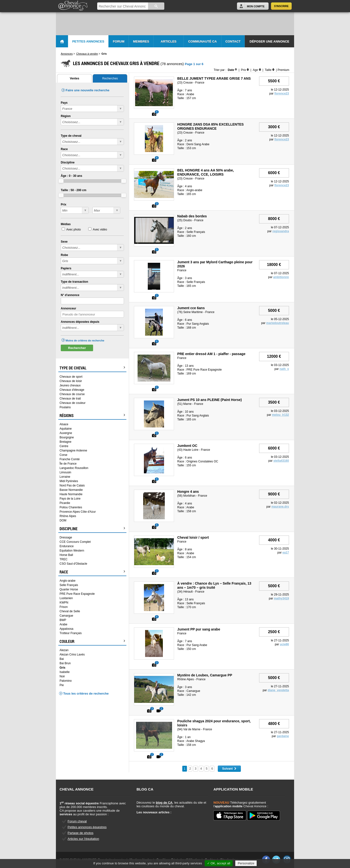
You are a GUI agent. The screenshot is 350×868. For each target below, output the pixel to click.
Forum (119, 41)
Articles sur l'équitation (83, 839)
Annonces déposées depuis (80, 322)
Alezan (64, 650)
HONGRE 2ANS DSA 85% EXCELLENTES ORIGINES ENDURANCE (210, 126)
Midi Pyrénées (69, 481)
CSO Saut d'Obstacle (73, 564)
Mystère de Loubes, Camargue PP (205, 675)
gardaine (283, 736)
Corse (63, 455)
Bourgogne (67, 437)
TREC (64, 559)
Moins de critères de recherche (85, 340)
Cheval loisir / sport (193, 537)
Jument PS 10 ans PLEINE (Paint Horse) (209, 400)
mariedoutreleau (277, 323)
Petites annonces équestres (87, 827)
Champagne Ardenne (73, 451)
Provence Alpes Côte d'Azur (78, 512)
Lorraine (65, 477)
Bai (62, 659)
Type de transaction (74, 282)
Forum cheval (77, 821)
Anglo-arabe (67, 581)
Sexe (64, 242)
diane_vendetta (278, 690)
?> (75, 210)
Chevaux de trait (70, 399)
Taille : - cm (74, 190)
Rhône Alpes (68, 516)
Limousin (65, 472)
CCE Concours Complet (75, 542)
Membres (141, 41)
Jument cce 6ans (191, 308)
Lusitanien (66, 598)
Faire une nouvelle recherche (87, 90)
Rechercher (77, 348)
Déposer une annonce (269, 41)
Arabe (63, 624)
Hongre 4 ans (188, 492)
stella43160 (281, 461)
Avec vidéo (100, 230)
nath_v (284, 369)
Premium (283, 70)
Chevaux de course (72, 394)
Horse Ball (66, 555)
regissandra (281, 231)
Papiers (66, 268)
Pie (62, 685)
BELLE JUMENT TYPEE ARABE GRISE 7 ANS (214, 78)
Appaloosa (66, 629)
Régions (92, 416)
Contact (233, 41)
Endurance (67, 546)
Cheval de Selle (70, 611)
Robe (64, 255)
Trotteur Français (71, 633)
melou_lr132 (280, 415)
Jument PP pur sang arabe (199, 629)
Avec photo (74, 230)
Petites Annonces (88, 41)
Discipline (68, 162)
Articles (169, 41)
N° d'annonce (70, 295)
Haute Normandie (71, 494)
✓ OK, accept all (219, 863)
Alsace (64, 424)
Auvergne (66, 433)
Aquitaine (66, 429)
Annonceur (68, 308)
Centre (64, 446)
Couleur (92, 641)
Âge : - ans (71, 176)
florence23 (282, 94)
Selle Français (69, 585)
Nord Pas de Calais (72, 485)
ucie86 (284, 644)
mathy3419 (281, 598)
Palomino (66, 681)
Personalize (246, 863)
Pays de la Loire (70, 499)
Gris (62, 668)
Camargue (66, 616)
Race (64, 149)
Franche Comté (70, 459)
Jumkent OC (187, 446)
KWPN (64, 603)
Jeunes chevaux (70, 385)
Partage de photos (80, 833)
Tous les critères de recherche (86, 694)
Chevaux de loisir (71, 381)
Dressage (66, 537)
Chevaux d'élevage (72, 390)
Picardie (65, 503)
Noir (62, 676)
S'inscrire (281, 6)
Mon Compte (256, 6)
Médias (66, 224)
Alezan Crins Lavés (72, 655)
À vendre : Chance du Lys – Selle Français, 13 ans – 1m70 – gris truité (214, 585)
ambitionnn (281, 277)
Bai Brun (65, 663)
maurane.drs (280, 507)
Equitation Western (72, 551)
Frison (64, 607)
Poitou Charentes (71, 507)
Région (66, 116)
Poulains (65, 407)
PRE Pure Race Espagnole (77, 594)
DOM (63, 520)
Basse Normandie (71, 490)
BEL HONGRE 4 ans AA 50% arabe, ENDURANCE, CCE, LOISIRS (206, 172)
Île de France (68, 464)
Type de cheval (71, 136)
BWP (63, 620)
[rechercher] (122, 6)
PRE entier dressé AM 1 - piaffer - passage (211, 354)
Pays (64, 103)
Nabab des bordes (192, 216)
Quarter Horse (69, 589)
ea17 (286, 553)
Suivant (229, 769)
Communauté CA (202, 41)
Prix (64, 204)
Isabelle (65, 672)
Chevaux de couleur (73, 403)
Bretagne (66, 442)
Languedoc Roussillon (74, 468)
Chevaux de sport (71, 377)
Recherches (110, 78)
